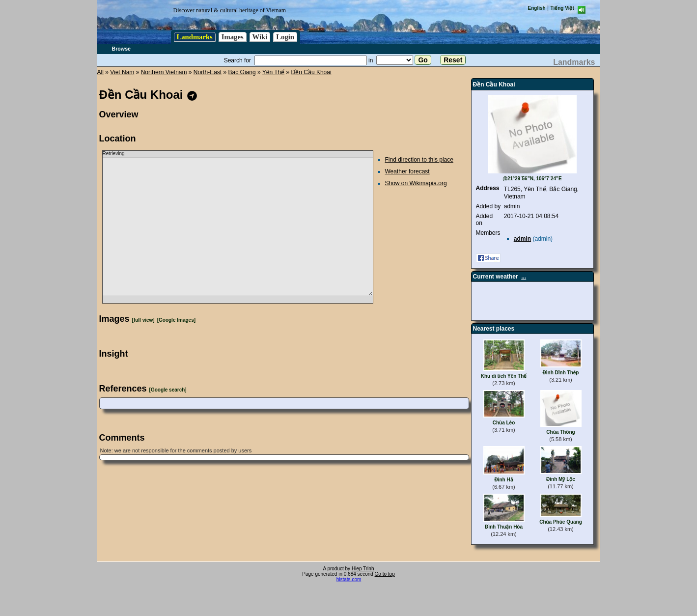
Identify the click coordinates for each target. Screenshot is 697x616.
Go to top (385, 574)
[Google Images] (176, 320)
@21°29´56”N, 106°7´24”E (532, 179)
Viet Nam (122, 72)
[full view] (143, 320)
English (537, 8)
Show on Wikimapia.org (416, 183)
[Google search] (168, 390)
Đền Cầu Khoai (311, 72)
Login (285, 37)
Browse (122, 49)
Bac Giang (242, 72)
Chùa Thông (560, 432)
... (524, 277)
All (100, 72)
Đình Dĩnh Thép (561, 373)
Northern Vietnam (164, 72)
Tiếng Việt (562, 8)
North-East (208, 72)
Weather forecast (407, 171)
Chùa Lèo (504, 423)
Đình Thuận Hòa (504, 527)
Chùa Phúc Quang (561, 522)
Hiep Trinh (363, 569)
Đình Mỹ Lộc (561, 479)
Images (233, 37)
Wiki (260, 37)
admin (512, 206)
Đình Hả (503, 480)
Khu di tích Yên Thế (504, 376)
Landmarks (195, 37)
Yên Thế (273, 72)
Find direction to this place (419, 160)
